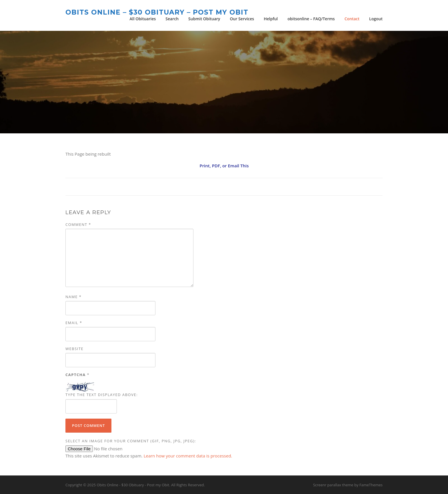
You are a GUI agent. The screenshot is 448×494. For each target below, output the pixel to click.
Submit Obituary (204, 19)
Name (73, 297)
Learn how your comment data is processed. (188, 456)
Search (172, 19)
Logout (376, 19)
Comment (78, 224)
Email (74, 323)
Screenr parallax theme (333, 485)
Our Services (242, 19)
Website (74, 349)
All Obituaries (143, 19)
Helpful (271, 19)
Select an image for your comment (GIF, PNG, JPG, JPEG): (131, 441)
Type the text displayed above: (102, 395)
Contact (352, 19)
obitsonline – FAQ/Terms (311, 19)
